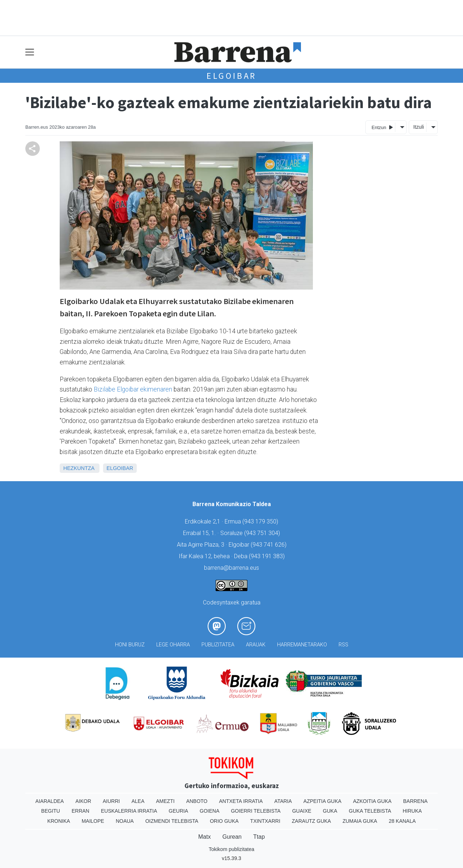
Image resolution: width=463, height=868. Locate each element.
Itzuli (419, 127)
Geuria (178, 811)
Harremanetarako (302, 645)
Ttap (259, 837)
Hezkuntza (79, 468)
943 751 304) (263, 533)
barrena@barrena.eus (231, 568)
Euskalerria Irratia (129, 811)
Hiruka (412, 811)
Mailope (93, 821)
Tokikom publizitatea (231, 849)
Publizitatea (218, 645)
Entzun (382, 127)
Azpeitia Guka (322, 801)
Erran (80, 811)
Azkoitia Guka (372, 801)
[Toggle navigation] (30, 52)
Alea (138, 801)
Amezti (165, 801)
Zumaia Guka (360, 821)
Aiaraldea (50, 801)
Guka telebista (370, 811)
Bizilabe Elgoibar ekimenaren (133, 389)
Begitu (51, 811)
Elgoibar (231, 76)
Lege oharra (173, 645)
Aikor (83, 801)
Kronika (59, 821)
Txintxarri (265, 821)
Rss (343, 645)
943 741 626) (269, 545)
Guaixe (302, 811)
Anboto (197, 801)
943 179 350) (261, 521)
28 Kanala (402, 821)
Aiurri (111, 801)
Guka (330, 811)
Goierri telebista (256, 811)
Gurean (232, 837)
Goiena (209, 811)
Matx (205, 837)
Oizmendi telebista (172, 821)
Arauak (256, 645)
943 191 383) (268, 556)
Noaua (125, 821)
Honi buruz (130, 645)
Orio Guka (224, 821)
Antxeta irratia (241, 801)
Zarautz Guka (311, 821)
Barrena (415, 801)
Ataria (283, 801)
